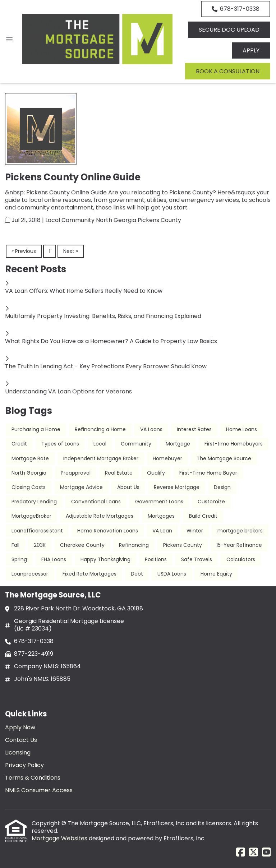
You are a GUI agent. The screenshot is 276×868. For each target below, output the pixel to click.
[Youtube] (266, 853)
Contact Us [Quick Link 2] (21, 740)
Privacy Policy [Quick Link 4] (24, 765)
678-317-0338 (236, 9)
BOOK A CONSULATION (228, 71)
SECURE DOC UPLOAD (229, 30)
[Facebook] (241, 853)
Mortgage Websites (60, 838)
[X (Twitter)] (254, 853)
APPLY (251, 50)
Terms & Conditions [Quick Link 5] (33, 778)
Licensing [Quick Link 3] (18, 752)
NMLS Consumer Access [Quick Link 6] (39, 790)
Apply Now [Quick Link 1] (20, 727)
